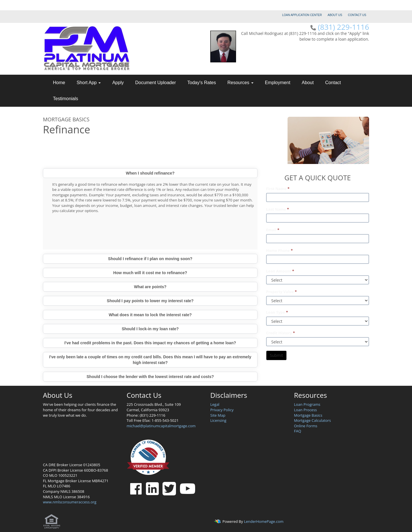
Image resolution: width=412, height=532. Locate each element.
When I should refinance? (150, 173)
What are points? (150, 287)
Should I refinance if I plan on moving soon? (150, 259)
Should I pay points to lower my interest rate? (150, 301)
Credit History (281, 333)
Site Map (218, 415)
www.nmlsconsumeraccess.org (70, 502)
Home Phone (279, 250)
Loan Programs (307, 404)
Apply (118, 83)
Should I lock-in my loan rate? (150, 329)
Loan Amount (280, 271)
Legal (215, 404)
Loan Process (306, 410)
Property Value (281, 292)
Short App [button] (89, 83)
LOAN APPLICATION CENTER (302, 15)
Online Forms (306, 426)
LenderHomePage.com (264, 521)
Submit (276, 355)
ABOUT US (335, 15)
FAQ (298, 431)
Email (273, 230)
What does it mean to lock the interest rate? (150, 315)
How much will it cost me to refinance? (150, 273)
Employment (278, 83)
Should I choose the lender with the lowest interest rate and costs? (150, 377)
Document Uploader (155, 83)
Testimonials (66, 99)
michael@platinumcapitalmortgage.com (161, 426)
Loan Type (277, 312)
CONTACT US (357, 15)
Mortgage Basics (308, 415)
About (308, 83)
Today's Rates (202, 83)
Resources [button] (240, 83)
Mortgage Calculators (313, 420)
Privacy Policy (222, 410)
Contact (333, 83)
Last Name (278, 209)
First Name (278, 189)
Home (59, 83)
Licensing (218, 420)
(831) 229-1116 (343, 27)
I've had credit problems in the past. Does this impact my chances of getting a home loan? (150, 343)
